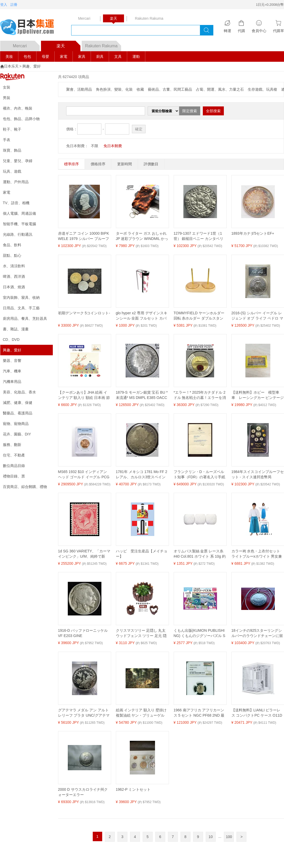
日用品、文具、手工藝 (21, 308)
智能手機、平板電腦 (19, 224)
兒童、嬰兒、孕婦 (18, 161)
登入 (4, 5)
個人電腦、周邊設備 (19, 213)
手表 (7, 140)
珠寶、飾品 (12, 150)
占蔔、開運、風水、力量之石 (220, 89)
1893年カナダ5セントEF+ (253, 233)
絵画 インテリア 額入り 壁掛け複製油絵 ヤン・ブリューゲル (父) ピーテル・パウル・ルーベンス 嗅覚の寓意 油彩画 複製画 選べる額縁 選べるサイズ (141, 713)
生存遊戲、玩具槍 (262, 89)
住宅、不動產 (14, 455)
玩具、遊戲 (12, 171)
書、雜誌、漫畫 (16, 329)
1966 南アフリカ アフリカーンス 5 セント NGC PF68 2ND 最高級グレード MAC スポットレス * (199, 713)
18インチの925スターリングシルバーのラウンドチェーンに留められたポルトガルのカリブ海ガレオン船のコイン (257, 633)
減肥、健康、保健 (18, 403)
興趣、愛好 (32, 66)
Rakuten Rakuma (103, 44)
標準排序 (71, 164)
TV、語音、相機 (16, 203)
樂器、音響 (12, 361)
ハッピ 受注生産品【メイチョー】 (142, 554)
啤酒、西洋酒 (14, 276)
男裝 (7, 98)
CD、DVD (11, 340)
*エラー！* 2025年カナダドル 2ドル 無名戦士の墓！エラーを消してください (200, 395)
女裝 (7, 87)
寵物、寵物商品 (16, 424)
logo (30, 28)
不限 (95, 146)
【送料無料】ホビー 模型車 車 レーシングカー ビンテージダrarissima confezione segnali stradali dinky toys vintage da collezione (258, 395)
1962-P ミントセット (133, 789)
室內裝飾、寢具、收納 (21, 297)
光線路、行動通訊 (18, 234)
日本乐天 (11, 66)
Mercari (26, 44)
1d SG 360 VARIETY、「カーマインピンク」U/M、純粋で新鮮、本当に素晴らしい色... (84, 554)
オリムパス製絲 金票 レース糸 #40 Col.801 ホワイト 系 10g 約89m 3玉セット (200, 554)
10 (211, 837)
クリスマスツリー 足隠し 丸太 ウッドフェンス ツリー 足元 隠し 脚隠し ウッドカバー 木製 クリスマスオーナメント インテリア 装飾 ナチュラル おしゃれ (142, 633)
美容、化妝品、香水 (19, 392)
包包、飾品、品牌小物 (21, 119)
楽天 (68, 44)
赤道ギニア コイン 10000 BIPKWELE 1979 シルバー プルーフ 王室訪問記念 (84, 236)
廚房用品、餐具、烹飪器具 (25, 319)
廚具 (100, 57)
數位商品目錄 (14, 466)
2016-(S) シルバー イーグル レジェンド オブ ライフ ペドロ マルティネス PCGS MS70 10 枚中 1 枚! (257, 316)
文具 (118, 57)
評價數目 (151, 164)
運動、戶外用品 (16, 182)
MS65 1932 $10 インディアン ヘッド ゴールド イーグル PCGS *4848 (84, 475)
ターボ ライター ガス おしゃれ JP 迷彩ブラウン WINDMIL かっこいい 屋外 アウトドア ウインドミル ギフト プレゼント (142, 236)
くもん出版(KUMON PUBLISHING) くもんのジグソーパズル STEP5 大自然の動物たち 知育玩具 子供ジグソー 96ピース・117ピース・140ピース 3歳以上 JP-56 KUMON (200, 633)
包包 (27, 57)
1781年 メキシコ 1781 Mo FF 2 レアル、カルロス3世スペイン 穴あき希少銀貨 (142, 475)
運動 (136, 57)
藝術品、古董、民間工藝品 (170, 89)
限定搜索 (190, 111)
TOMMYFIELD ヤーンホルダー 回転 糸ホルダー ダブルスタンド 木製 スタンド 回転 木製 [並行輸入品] (199, 316)
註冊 (14, 5)
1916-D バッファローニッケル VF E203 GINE (83, 633)
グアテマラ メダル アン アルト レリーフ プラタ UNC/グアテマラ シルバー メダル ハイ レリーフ (84, 713)
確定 (139, 129)
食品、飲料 (12, 245)
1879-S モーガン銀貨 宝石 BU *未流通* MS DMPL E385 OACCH (142, 395)
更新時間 (125, 164)
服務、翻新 (12, 445)
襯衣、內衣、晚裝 (18, 108)
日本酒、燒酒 (14, 287)
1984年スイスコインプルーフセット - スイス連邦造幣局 (258, 474)
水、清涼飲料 (14, 266)
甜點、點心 (12, 255)
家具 (82, 57)
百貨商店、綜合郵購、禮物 (25, 487)
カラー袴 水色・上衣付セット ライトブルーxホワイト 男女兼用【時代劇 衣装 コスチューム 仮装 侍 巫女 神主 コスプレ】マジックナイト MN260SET (257, 554)
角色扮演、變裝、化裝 (114, 89)
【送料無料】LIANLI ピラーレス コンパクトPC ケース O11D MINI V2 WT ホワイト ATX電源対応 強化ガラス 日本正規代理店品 (257, 713)
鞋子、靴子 (12, 129)
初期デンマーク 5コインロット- (84, 313)
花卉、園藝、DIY (17, 434)
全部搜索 (213, 111)
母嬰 (45, 57)
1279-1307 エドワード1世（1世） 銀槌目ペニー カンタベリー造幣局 (199, 236)
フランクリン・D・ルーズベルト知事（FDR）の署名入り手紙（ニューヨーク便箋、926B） (200, 475)
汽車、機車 (12, 371)
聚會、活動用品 (79, 89)
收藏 (140, 89)
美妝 (9, 57)
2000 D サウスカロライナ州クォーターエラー (83, 792)
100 (229, 837)
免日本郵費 (113, 146)
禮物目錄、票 (14, 476)
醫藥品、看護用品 (18, 413)
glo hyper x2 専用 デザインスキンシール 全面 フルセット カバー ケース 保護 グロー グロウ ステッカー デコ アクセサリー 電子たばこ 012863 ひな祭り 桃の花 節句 (142, 316)
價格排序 (98, 164)
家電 (64, 57)
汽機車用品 (12, 382)
